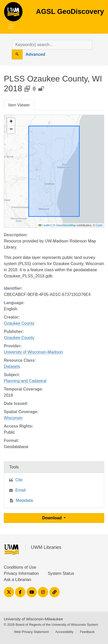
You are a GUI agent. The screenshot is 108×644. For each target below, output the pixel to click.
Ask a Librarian (18, 580)
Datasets (12, 366)
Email (20, 490)
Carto (99, 225)
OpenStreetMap (66, 225)
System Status (61, 573)
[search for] (52, 45)
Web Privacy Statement (31, 632)
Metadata (24, 500)
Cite (19, 480)
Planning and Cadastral (25, 381)
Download (53, 518)
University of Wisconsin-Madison (33, 352)
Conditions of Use (20, 567)
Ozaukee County (19, 323)
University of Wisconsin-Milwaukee (33, 619)
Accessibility (64, 632)
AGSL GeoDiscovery (13, 13)
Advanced (35, 54)
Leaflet (45, 225)
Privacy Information (21, 573)
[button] (11, 122)
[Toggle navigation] (11, 26)
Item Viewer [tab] (19, 105)
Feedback (87, 632)
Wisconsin (13, 418)
